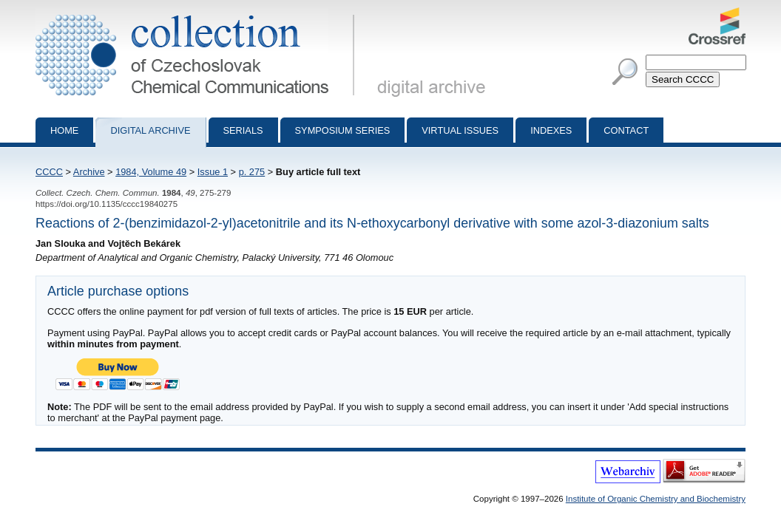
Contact (626, 130)
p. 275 (252, 172)
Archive (89, 172)
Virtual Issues (460, 130)
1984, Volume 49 (151, 172)
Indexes (551, 130)
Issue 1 (213, 172)
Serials (243, 130)
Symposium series (343, 130)
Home (64, 130)
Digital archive (150, 130)
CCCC (49, 172)
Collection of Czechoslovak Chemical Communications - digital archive (198, 13)
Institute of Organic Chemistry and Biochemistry (656, 499)
